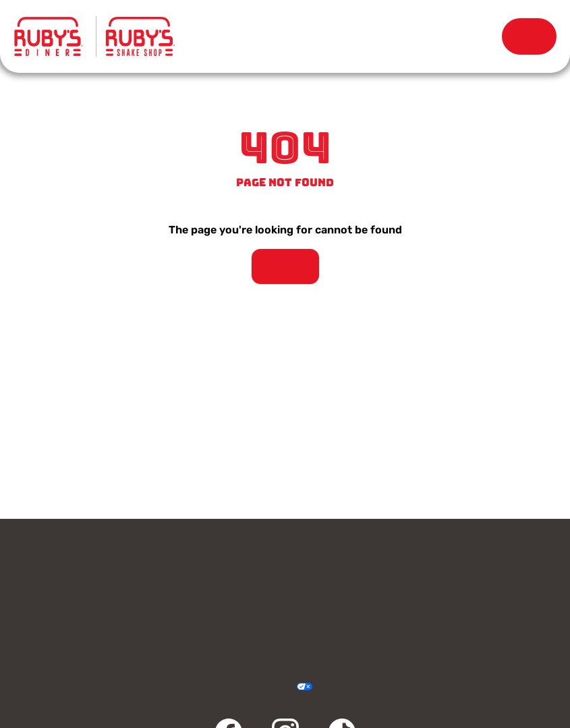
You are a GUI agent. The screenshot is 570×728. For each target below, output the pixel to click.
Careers (423, 598)
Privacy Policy (209, 687)
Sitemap (361, 687)
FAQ (423, 630)
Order (529, 36)
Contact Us (147, 565)
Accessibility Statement (262, 687)
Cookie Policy (334, 687)
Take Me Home (285, 267)
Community (147, 630)
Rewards (474, 36)
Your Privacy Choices (289, 687)
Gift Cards (423, 565)
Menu (203, 33)
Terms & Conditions (236, 687)
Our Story (383, 36)
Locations (293, 36)
